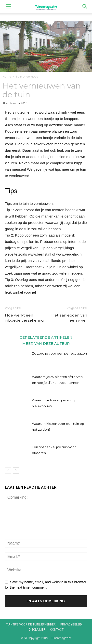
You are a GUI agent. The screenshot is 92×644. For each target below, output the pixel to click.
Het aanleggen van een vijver (69, 318)
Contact (57, 630)
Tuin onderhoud (27, 76)
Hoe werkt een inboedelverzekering (24, 318)
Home (7, 76)
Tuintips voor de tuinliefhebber (31, 624)
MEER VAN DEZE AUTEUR (46, 343)
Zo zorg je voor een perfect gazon (59, 353)
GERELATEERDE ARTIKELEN (46, 337)
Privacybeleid (71, 624)
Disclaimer (37, 630)
